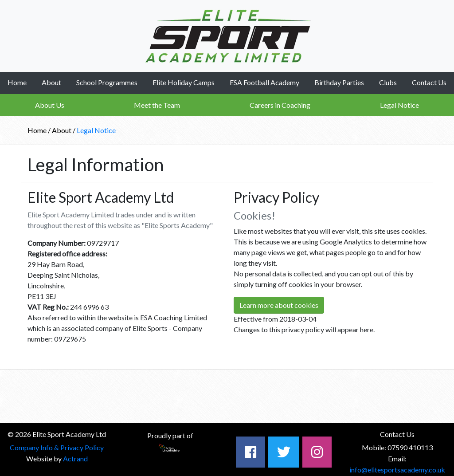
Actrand (75, 458)
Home (17, 82)
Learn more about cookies (279, 305)
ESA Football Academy (264, 82)
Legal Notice (399, 105)
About (51, 82)
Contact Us (429, 82)
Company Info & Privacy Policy (57, 447)
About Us (50, 105)
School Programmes (107, 82)
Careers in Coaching (280, 105)
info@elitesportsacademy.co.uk (397, 470)
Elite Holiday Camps (184, 82)
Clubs (388, 82)
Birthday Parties (339, 82)
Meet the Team (157, 105)
